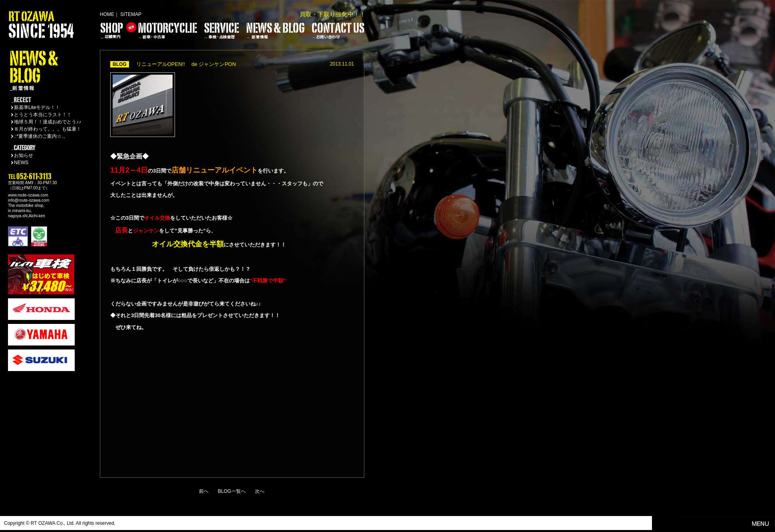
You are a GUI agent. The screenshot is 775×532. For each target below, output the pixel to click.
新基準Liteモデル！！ (37, 107)
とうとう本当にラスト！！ (43, 115)
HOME (107, 14)
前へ (204, 491)
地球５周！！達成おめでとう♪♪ (48, 122)
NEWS (21, 163)
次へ (260, 491)
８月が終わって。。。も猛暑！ (48, 129)
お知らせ (24, 155)
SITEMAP (131, 14)
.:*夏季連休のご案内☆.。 (41, 136)
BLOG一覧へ (232, 491)
